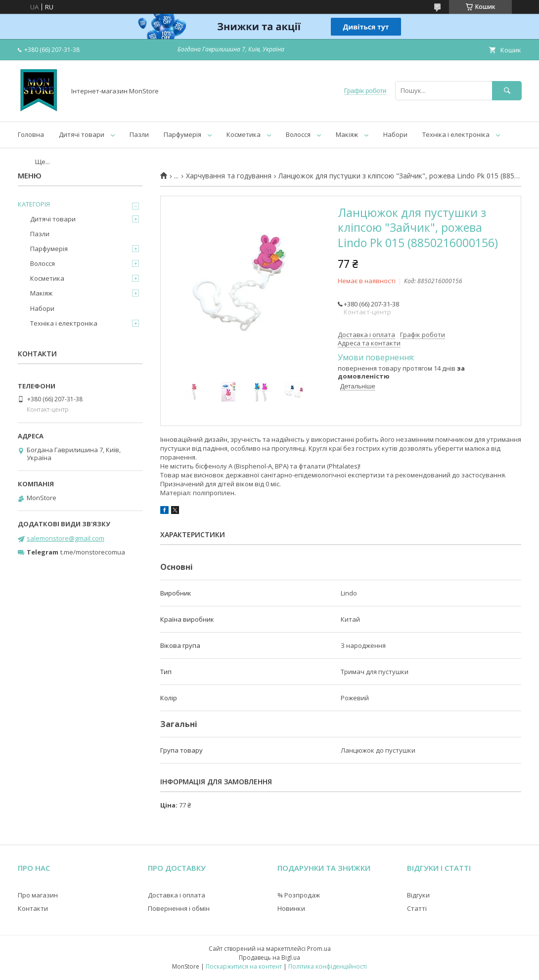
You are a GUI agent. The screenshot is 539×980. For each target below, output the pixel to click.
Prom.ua (319, 949)
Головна (31, 134)
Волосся (298, 134)
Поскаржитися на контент (244, 966)
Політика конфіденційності (328, 966)
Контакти (33, 908)
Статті (417, 908)
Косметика (244, 134)
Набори (395, 134)
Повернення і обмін (179, 908)
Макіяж (347, 134)
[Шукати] (507, 91)
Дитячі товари (82, 134)
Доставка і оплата (177, 895)
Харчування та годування (229, 176)
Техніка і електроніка (456, 134)
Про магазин (38, 895)
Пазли (139, 134)
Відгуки (418, 895)
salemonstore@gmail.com (66, 538)
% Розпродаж (299, 895)
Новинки (291, 908)
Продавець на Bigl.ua (269, 958)
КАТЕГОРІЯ (34, 204)
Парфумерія (182, 134)
